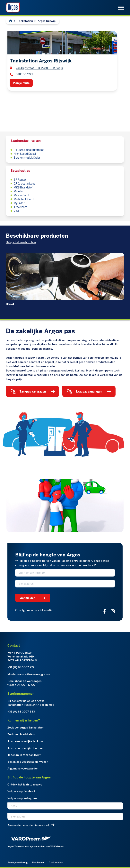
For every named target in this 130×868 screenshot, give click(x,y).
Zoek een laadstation (21, 734)
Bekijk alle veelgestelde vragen (28, 762)
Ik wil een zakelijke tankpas (25, 741)
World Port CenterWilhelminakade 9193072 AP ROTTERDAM (22, 657)
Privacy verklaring (17, 862)
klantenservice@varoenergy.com (29, 674)
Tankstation (25, 21)
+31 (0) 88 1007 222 (21, 667)
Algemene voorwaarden (23, 768)
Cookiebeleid (56, 862)
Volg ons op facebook (22, 791)
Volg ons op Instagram (22, 798)
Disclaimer (38, 862)
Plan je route (21, 83)
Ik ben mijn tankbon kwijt (24, 755)
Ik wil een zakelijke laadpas (25, 748)
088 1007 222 (24, 74)
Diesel (10, 304)
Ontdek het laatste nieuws (25, 784)
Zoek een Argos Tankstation (26, 728)
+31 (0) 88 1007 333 (21, 712)
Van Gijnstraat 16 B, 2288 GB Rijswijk (39, 68)
